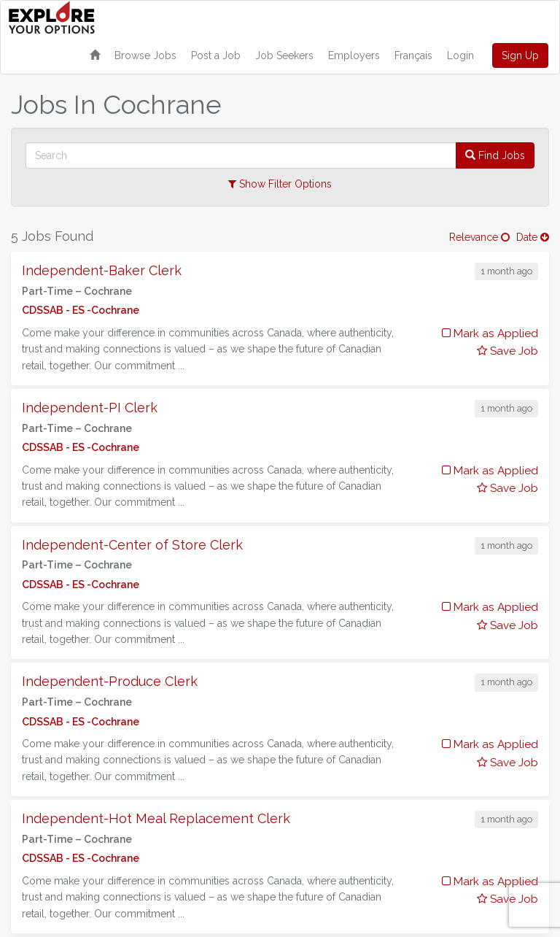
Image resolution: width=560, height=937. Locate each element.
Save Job (507, 351)
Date (533, 237)
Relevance (479, 237)
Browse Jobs (145, 55)
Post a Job (216, 55)
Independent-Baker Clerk (102, 270)
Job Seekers (284, 55)
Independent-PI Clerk (90, 408)
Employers (354, 55)
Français (413, 55)
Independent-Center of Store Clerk (132, 545)
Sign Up (520, 55)
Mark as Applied (490, 333)
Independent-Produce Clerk (110, 681)
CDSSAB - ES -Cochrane (81, 310)
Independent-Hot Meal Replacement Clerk (156, 818)
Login (460, 55)
